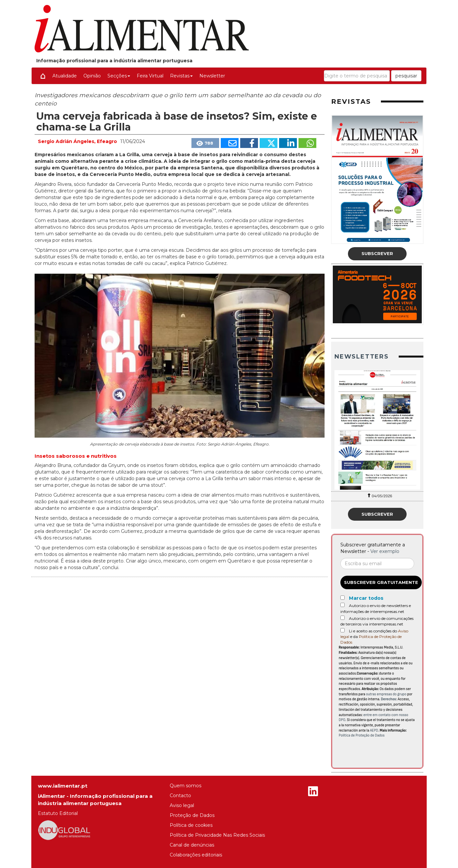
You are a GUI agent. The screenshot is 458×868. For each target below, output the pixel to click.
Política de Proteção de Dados (362, 735)
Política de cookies (191, 825)
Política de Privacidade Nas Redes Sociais (217, 835)
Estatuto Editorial (58, 813)
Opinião (92, 76)
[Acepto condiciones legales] (343, 630)
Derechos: (389, 699)
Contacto (180, 796)
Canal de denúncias (192, 845)
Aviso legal (182, 805)
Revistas (181, 76)
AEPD (374, 730)
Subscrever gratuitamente (381, 582)
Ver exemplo (385, 551)
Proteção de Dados (192, 815)
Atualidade (65, 76)
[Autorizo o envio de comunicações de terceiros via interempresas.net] (343, 618)
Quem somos (186, 786)
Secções (119, 76)
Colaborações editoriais (196, 855)
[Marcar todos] (343, 598)
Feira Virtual (150, 76)
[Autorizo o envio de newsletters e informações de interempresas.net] (343, 605)
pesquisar (406, 76)
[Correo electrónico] (377, 564)
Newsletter (212, 76)
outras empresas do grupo (386, 694)
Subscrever (377, 253)
